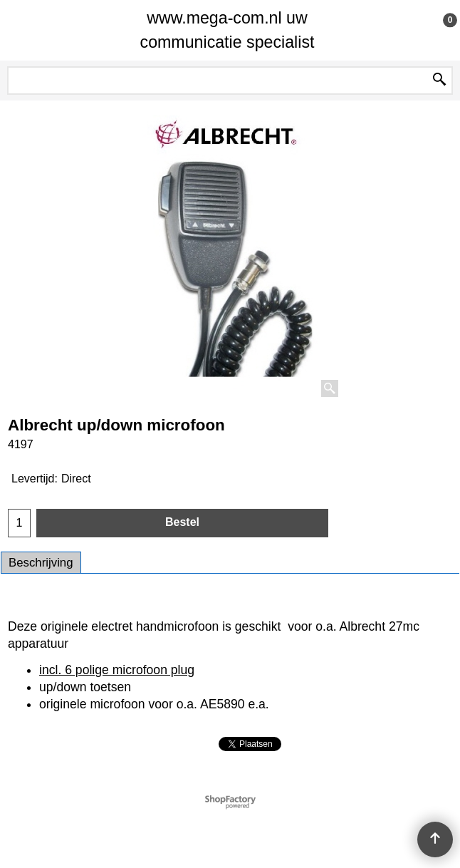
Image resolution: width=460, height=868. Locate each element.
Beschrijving (41, 563)
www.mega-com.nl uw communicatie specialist (228, 30)
